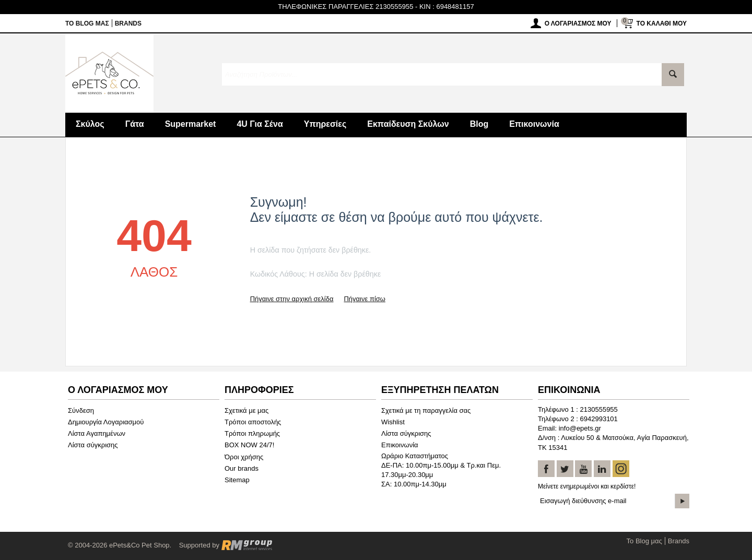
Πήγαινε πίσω (364, 299)
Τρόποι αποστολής (253, 422)
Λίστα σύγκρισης (93, 445)
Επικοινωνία (534, 124)
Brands (128, 23)
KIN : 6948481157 (447, 7)
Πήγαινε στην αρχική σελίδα (292, 299)
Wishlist (393, 422)
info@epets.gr (580, 428)
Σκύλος (90, 124)
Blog (479, 124)
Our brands (242, 468)
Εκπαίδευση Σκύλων (408, 124)
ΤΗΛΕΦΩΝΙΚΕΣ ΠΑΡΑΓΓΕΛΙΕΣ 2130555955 (345, 7)
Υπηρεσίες (325, 124)
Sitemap (237, 480)
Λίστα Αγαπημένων (97, 433)
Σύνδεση (81, 410)
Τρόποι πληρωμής (252, 433)
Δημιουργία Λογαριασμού (106, 422)
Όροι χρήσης (244, 457)
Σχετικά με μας (246, 410)
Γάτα (135, 124)
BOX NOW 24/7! (249, 445)
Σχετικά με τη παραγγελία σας (426, 410)
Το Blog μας (87, 23)
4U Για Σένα (260, 124)
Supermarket (191, 124)
